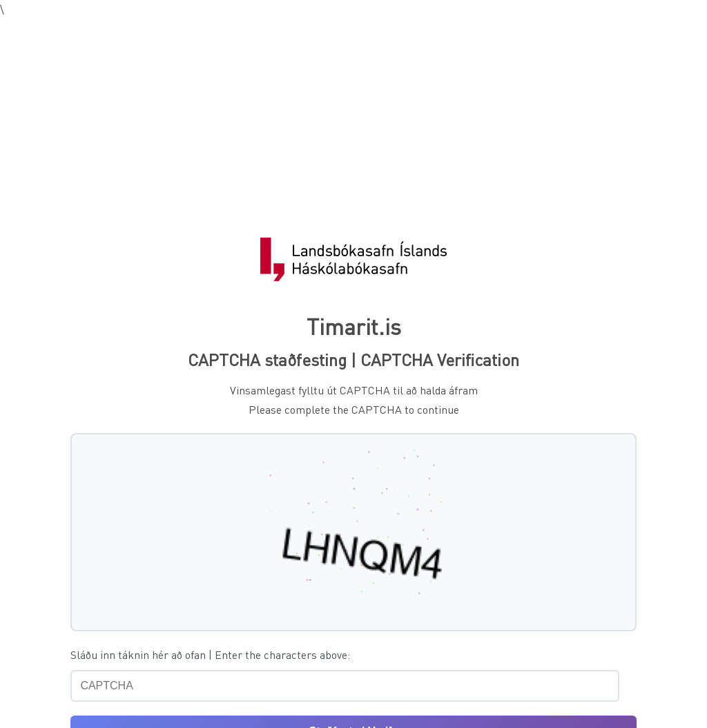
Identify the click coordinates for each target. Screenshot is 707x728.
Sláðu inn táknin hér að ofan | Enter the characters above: (210, 654)
